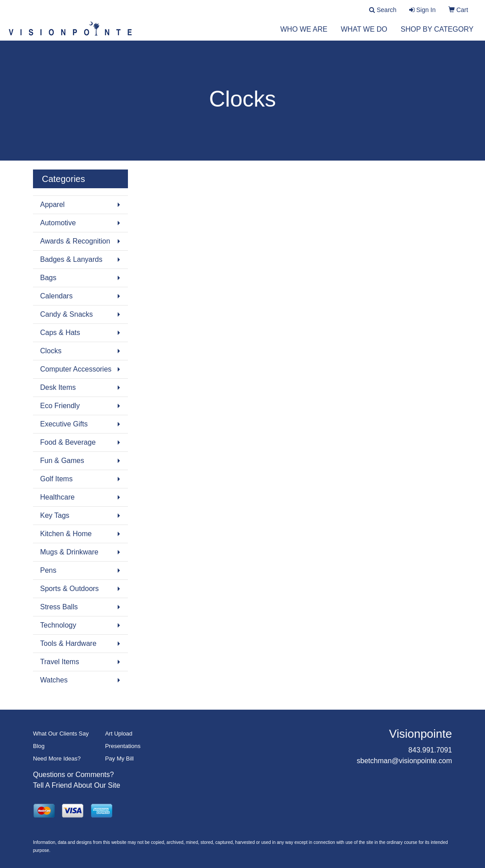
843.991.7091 (430, 750)
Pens (48, 570)
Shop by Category (437, 35)
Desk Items (58, 387)
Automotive (58, 223)
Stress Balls (59, 607)
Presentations (123, 746)
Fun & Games (62, 461)
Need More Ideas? (57, 758)
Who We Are (304, 35)
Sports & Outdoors (70, 589)
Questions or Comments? (73, 775)
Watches (54, 680)
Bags (48, 278)
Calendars (56, 296)
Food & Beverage (68, 442)
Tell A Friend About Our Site (77, 785)
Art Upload (119, 734)
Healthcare (57, 497)
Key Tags (55, 515)
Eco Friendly (60, 406)
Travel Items (60, 662)
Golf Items (56, 479)
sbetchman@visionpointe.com (404, 761)
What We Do (364, 35)
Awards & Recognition (75, 241)
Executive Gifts (64, 424)
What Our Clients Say (61, 734)
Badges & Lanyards (71, 259)
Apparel (52, 205)
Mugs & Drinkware (69, 552)
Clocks (51, 351)
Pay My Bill (119, 758)
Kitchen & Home (66, 534)
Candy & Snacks (66, 314)
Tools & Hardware (68, 643)
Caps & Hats (60, 333)
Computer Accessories (76, 369)
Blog (39, 746)
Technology (58, 625)
